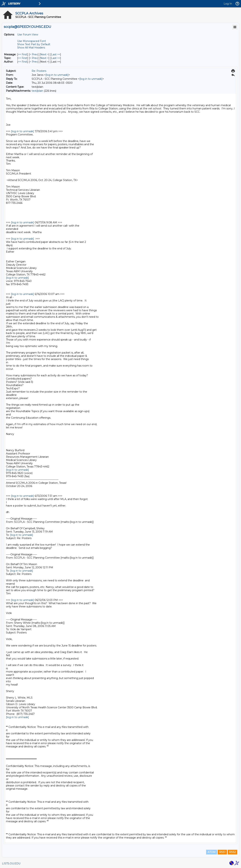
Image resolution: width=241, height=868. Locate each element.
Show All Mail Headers (31, 48)
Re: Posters (39, 71)
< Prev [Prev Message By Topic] (34, 58)
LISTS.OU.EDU (11, 863)
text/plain (37, 91)
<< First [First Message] (23, 54)
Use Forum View (28, 35)
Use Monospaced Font (32, 41)
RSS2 (232, 852)
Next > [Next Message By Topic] (44, 58)
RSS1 (222, 852)
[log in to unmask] (57, 75)
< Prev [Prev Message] (34, 54)
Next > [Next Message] (44, 54)
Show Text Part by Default (34, 44)
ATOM (212, 852)
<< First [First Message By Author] (23, 62)
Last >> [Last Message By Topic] (56, 58)
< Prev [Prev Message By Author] (34, 62)
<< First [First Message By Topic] (23, 58)
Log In (228, 4)
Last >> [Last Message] (56, 54)
